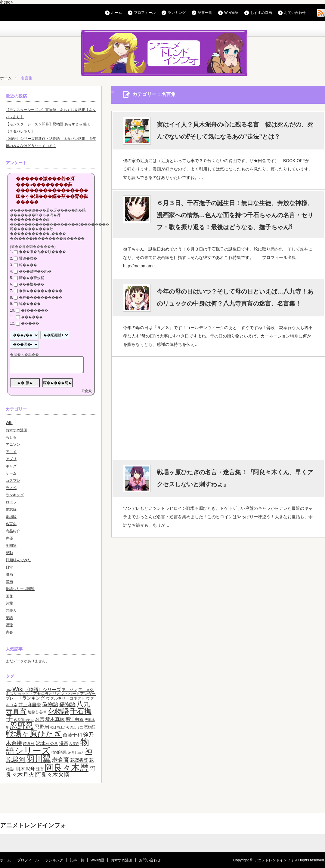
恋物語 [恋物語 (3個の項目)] (90, 727)
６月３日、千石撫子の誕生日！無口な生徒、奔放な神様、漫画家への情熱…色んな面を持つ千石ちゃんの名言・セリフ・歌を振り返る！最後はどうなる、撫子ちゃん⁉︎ (235, 215)
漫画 (9, 582)
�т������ (35, 310)
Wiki (9, 423)
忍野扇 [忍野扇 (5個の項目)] (42, 727)
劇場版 (11, 517)
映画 (9, 574)
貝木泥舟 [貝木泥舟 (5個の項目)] (25, 769)
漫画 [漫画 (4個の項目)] (64, 743)
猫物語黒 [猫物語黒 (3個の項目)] (59, 752)
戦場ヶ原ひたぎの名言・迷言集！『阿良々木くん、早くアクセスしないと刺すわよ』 (235, 478)
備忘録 (11, 509)
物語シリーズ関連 (20, 589)
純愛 (9, 603)
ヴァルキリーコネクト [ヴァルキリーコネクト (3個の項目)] (66, 698)
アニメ (11, 452)
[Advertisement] (218, 408)
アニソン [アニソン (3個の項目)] (70, 690)
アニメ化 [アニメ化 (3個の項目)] (86, 690)
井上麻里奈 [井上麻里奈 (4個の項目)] (30, 705)
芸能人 (11, 611)
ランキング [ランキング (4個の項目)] (34, 698)
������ (32, 317)
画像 (9, 596)
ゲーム (11, 473)
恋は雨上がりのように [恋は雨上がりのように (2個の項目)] (67, 727)
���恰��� (32, 285)
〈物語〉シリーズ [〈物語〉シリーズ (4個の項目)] (43, 690)
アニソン (13, 445)
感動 (9, 553)
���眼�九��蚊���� (42, 252)
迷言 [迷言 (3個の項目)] (40, 769)
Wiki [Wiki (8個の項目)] (18, 689)
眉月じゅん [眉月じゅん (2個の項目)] (76, 753)
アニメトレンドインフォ (33, 825)
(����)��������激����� (51, 239)
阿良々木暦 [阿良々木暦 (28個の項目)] (67, 767)
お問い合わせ (295, 13)
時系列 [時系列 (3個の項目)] (29, 744)
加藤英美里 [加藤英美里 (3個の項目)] (37, 712)
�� (88, 391)
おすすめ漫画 (261, 13)
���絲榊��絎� (35, 271)
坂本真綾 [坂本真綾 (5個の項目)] (55, 719)
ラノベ (11, 488)
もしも (11, 437)
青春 (9, 632)
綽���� (28, 265)
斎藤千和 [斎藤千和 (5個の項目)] (72, 735)
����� (30, 323)
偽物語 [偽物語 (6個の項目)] (50, 704)
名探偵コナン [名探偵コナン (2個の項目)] (24, 720)
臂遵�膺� (28, 258)
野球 (9, 625)
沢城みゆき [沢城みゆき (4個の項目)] (47, 743)
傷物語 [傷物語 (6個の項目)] (67, 704)
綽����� (30, 304)
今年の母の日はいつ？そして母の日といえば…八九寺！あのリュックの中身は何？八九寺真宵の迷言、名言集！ (235, 297)
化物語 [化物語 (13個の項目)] (59, 711)
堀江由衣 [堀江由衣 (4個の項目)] (75, 719)
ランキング (177, 13)
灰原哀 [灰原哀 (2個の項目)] (74, 744)
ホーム (116, 13)
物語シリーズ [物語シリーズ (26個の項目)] (47, 746)
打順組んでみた (18, 560)
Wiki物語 (231, 13)
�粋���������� (41, 291)
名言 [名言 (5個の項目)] (40, 719)
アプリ (11, 459)
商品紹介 (13, 531)
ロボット (13, 502)
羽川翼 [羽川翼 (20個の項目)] (39, 759)
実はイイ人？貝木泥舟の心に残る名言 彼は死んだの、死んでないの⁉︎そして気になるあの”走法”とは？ (235, 131)
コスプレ (13, 481)
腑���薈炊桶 (32, 278)
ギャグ (11, 466)
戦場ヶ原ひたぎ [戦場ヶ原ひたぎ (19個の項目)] (34, 734)
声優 (9, 538)
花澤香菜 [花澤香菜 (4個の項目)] (79, 760)
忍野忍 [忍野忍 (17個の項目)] (22, 726)
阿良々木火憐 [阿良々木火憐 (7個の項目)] (52, 775)
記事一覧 (205, 13)
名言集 (11, 524)
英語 (9, 618)
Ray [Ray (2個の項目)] (9, 690)
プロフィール (145, 13)
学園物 (11, 546)
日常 (9, 567)
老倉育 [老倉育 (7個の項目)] (61, 760)
